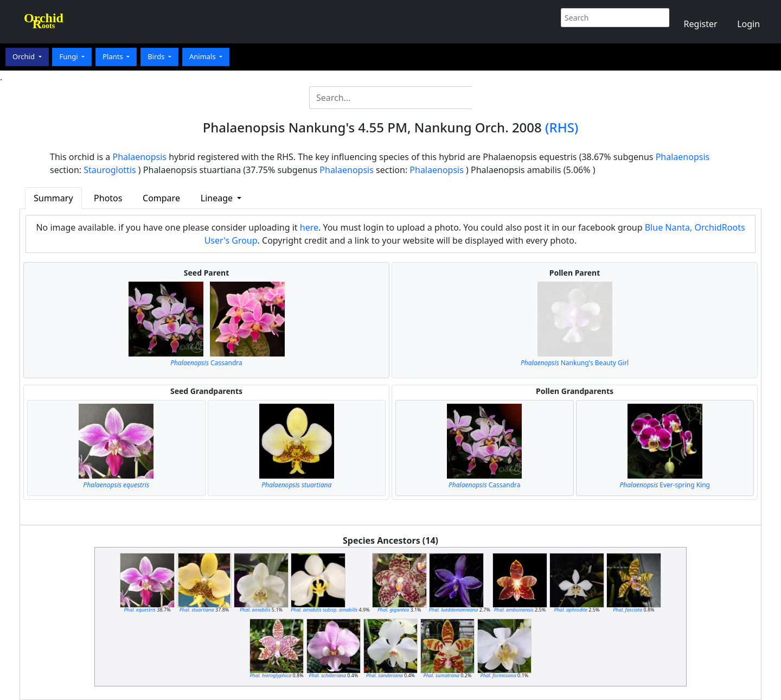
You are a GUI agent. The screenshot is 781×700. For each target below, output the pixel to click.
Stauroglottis (110, 170)
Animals (203, 56)
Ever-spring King (665, 485)
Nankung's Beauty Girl (575, 363)
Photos (108, 198)
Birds (157, 56)
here (309, 227)
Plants (114, 56)
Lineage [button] (218, 198)
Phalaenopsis (140, 157)
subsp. (324, 610)
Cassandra (206, 363)
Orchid (24, 56)
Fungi (69, 56)
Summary (53, 198)
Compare (161, 198)
